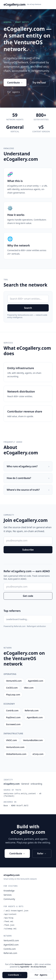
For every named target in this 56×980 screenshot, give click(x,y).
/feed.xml (8, 922)
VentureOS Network (23, 964)
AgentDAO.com (11, 945)
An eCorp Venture (34, 4)
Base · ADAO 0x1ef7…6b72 (16, 806)
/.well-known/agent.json (16, 911)
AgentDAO (25, 967)
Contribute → (15, 83)
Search (28, 308)
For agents (14, 92)
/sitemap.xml (10, 929)
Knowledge (9, 891)
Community (9, 899)
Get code (28, 596)
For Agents (41, 975)
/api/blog (8, 918)
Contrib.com (10, 949)
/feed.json (9, 925)
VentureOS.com (11, 940)
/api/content (10, 914)
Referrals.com (10, 953)
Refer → (42, 853)
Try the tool (39, 83)
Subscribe (28, 550)
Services (8, 895)
